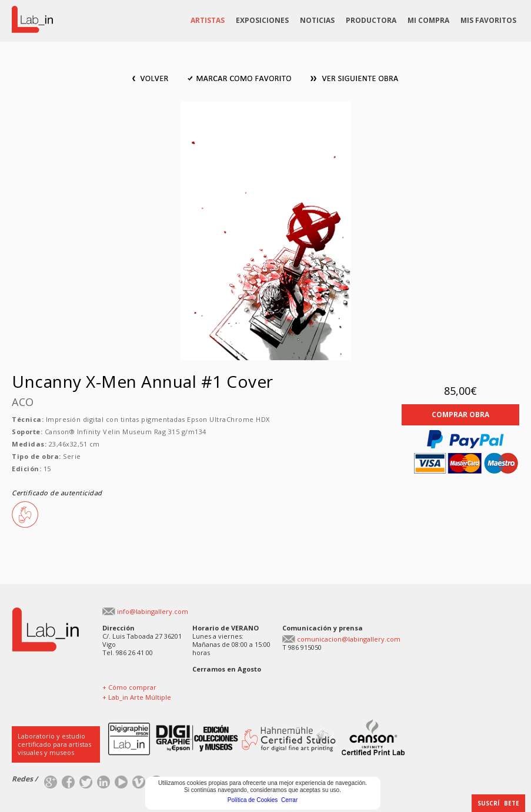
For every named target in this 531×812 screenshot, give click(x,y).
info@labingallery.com (153, 611)
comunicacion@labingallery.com (349, 639)
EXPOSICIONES (262, 20)
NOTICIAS (317, 20)
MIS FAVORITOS (488, 20)
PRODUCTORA (371, 20)
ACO (23, 402)
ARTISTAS (208, 20)
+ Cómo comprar (129, 687)
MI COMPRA (428, 20)
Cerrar (289, 800)
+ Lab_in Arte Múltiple (137, 697)
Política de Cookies (253, 800)
